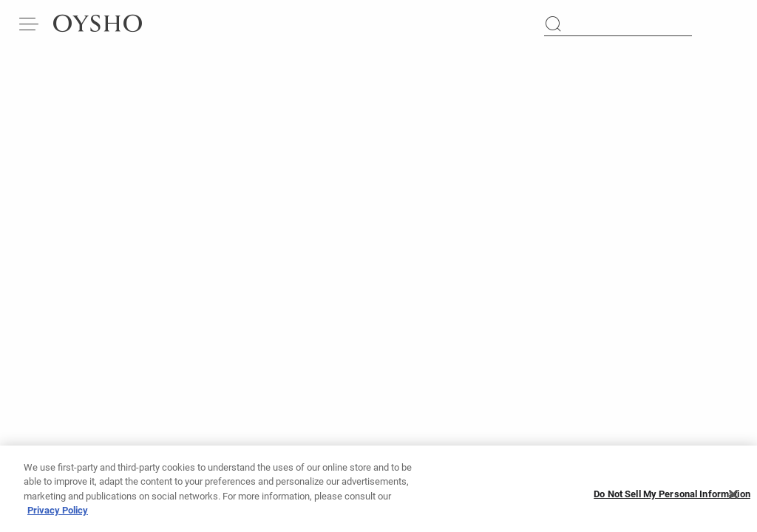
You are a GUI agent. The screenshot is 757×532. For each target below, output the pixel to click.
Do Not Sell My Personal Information (672, 499)
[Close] (733, 499)
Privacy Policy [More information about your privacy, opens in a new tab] (58, 515)
